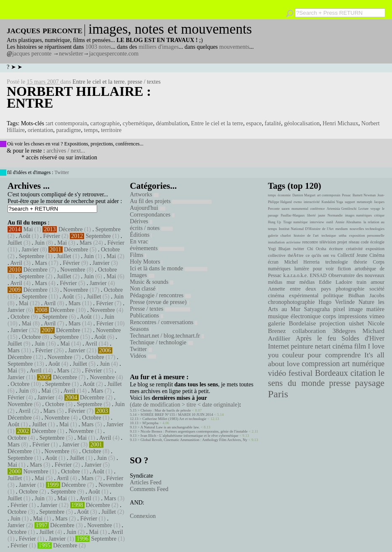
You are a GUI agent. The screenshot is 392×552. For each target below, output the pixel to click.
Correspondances (152, 215)
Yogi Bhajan (279, 249)
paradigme (68, 130)
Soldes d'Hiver (363, 338)
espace (254, 123)
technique (329, 235)
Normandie (335, 215)
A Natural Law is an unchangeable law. (170, 427)
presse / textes (144, 82)
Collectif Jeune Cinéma (361, 255)
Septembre (108, 229)
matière (375, 309)
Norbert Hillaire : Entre (79, 97)
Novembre (73, 270)
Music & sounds (152, 282)
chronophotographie (291, 302)
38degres (344, 331)
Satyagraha (317, 309)
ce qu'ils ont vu (320, 255)
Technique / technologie (162, 342)
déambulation (172, 123)
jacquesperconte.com (114, 54)
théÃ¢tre (296, 255)
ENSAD (318, 275)
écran (273, 262)
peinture (302, 346)
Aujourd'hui (148, 208)
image (356, 309)
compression (321, 364)
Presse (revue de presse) (159, 302)
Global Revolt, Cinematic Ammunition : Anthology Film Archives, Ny (194, 440)
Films (138, 255)
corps (330, 316)
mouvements (234, 47)
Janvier (30, 250)
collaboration (309, 331)
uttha (343, 235)
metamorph (364, 202)
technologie (336, 262)
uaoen (285, 209)
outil (330, 222)
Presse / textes (160, 309)
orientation (41, 130)
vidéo (277, 373)
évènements (157, 248)
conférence (317, 209)
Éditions (141, 235)
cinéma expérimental (293, 295)
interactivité (312, 202)
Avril (16, 263)
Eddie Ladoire (336, 282)
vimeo (377, 316)
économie (284, 195)
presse (340, 383)
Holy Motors (146, 262)
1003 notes (98, 47)
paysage (370, 383)
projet (342, 242)
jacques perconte (32, 54)
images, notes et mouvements (170, 29)
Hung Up (274, 222)
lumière (302, 269)
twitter (299, 249)
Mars (86, 243)
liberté (311, 215)
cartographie (105, 123)
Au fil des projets (171, 201)
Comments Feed (149, 489)
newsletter (71, 54)
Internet (278, 346)
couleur (293, 355)
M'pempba (151, 423)
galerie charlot (279, 235)
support (350, 202)
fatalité (273, 123)
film (360, 346)
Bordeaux (332, 373)
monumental (300, 209)
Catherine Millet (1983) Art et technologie (175, 419)
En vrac (140, 242)
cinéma (342, 346)
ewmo (298, 202)
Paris (278, 394)
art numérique (363, 364)
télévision (328, 242)
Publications (147, 316)
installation (276, 242)
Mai (28, 229)
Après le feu (316, 338)
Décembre (71, 229)
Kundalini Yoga (332, 202)
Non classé (144, 289)
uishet (356, 323)
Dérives (141, 221)
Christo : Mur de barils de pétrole (166, 410)
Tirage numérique (295, 222)
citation (363, 373)
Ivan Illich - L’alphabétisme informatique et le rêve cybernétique (189, 436)
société (377, 289)
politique (334, 295)
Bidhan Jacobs (366, 295)
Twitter (61, 172)
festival (301, 373)
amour (377, 282)
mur (291, 282)
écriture (336, 248)
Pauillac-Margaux (293, 215)
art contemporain (67, 123)
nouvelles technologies (367, 229)
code (365, 242)
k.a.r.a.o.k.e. (295, 275)
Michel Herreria (302, 262)
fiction (344, 269)
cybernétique (138, 123)
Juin (40, 243)
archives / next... (66, 151)
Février (51, 236)
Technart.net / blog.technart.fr (167, 336)
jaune (322, 215)
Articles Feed (146, 482)
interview (317, 222)
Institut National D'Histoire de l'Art (306, 229)
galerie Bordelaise (292, 323)
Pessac (346, 195)
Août (24, 236)
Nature (366, 302)
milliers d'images (158, 47)
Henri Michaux (340, 123)
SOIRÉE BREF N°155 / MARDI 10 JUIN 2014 (177, 415)
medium (341, 229)
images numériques (358, 215)
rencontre (310, 242)
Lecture (363, 209)
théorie (360, 262)
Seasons (141, 329)
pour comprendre (334, 355)
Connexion (143, 516)
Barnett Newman (364, 195)
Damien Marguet (304, 195)
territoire (111, 130)
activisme (294, 242)
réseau (354, 242)
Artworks (144, 194)
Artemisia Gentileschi (342, 209)
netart (323, 346)
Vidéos (143, 356)
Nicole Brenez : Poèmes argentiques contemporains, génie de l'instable (194, 431)
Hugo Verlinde (336, 302)
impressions (353, 316)
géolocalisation (302, 123)
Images (142, 275)
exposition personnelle (367, 235)
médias (307, 282)
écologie (377, 242)
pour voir (323, 269)
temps (91, 130)
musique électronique (294, 316)
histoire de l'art (306, 235)
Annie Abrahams (348, 222)
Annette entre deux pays (299, 289)
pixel (339, 309)
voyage (375, 209)
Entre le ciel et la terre (98, 82)
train (362, 282)
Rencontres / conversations (164, 322)
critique (379, 215)
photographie (350, 289)
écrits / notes (151, 228)
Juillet (15, 243)
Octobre (110, 250)
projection (332, 323)
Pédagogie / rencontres (160, 295)
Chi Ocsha (317, 249)
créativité (354, 248)
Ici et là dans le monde (169, 268)
